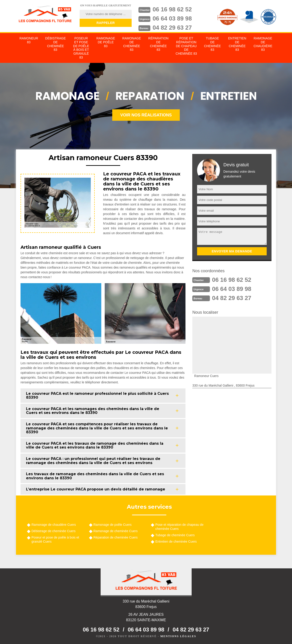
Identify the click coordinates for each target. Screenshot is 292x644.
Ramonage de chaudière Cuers (54, 525)
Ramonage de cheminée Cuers (116, 531)
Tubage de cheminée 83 (212, 44)
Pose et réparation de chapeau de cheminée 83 (186, 46)
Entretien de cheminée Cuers (176, 541)
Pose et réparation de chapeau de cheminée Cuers (179, 527)
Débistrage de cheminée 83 (55, 44)
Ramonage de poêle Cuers (113, 525)
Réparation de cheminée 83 (158, 44)
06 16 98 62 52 (172, 9)
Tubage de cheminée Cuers (175, 535)
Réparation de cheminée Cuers (116, 537)
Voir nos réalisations (146, 115)
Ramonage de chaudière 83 (263, 44)
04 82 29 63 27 (172, 28)
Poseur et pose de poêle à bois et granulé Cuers (55, 539)
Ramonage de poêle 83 (106, 42)
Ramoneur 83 (29, 40)
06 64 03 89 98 (172, 18)
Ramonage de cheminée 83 (132, 44)
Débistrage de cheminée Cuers (53, 531)
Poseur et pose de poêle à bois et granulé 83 (81, 48)
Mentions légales (178, 636)
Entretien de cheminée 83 (237, 44)
